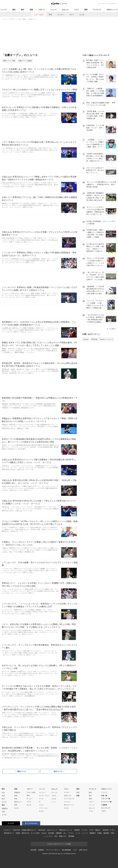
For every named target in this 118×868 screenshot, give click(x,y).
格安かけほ (25, 833)
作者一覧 (104, 796)
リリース (104, 792)
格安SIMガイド (9, 833)
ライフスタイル (69, 799)
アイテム (84, 830)
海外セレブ (18, 802)
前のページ (21, 771)
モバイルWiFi (35, 833)
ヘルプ (103, 811)
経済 (3, 796)
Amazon (86, 368)
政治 (3, 799)
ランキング (97, 10)
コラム (76, 10)
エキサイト (113, 4)
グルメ (41, 805)
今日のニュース (112, 10)
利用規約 (41, 850)
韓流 (16, 805)
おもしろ (65, 10)
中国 (3, 812)
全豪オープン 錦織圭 (25, 61)
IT (40, 802)
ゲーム (41, 799)
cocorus (44, 833)
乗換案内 (93, 833)
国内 (14, 10)
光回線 (18, 833)
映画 (16, 796)
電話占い (98, 830)
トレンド (53, 10)
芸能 (31, 10)
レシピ (78, 833)
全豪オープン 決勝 (9, 61)
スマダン (67, 792)
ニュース (4, 10)
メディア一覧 (106, 799)
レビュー (42, 792)
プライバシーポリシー (53, 850)
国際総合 (5, 808)
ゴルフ (72, 15)
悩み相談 (51, 833)
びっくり (54, 792)
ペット (54, 802)
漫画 (86, 10)
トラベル (67, 802)
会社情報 (33, 850)
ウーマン (71, 833)
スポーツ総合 (39, 15)
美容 (113, 833)
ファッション (44, 808)
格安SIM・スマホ (109, 830)
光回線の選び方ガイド (29, 830)
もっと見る (112, 357)
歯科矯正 (106, 833)
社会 (3, 792)
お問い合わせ (83, 850)
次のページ (59, 771)
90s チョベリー (69, 805)
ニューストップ (103, 4)
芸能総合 (17, 792)
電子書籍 (71, 836)
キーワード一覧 (106, 802)
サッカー (61, 15)
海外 (23, 10)
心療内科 (77, 830)
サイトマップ (106, 808)
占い (65, 833)
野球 (50, 15)
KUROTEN (16, 830)
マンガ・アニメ (44, 796)
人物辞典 (104, 805)
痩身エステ (63, 836)
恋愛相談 (59, 833)
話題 (78, 796)
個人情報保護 (66, 850)
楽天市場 (94, 368)
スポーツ (42, 10)
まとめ (82, 15)
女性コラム (68, 796)
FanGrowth (42, 830)
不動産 (100, 833)
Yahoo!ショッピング (106, 368)
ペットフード (48, 836)
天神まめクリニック (66, 830)
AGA (56, 836)
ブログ (91, 830)
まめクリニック (52, 830)
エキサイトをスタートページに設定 (59, 844)
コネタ (54, 796)
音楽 (16, 799)
